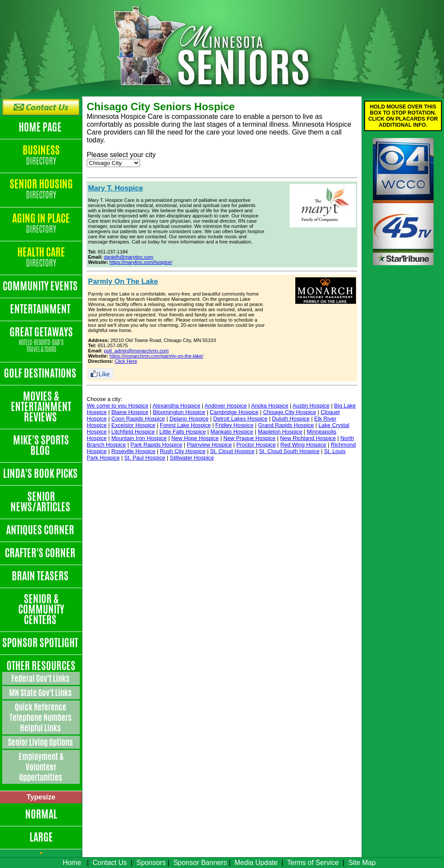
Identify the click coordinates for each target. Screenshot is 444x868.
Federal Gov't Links (41, 678)
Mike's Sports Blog (41, 445)
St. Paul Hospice (145, 458)
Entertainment (41, 309)
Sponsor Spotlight (41, 643)
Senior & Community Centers (41, 609)
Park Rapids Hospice (157, 445)
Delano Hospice (189, 419)
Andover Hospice (226, 406)
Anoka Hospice (270, 406)
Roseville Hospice (134, 451)
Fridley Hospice (235, 425)
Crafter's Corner (41, 553)
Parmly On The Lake (123, 281)
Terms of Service (313, 863)
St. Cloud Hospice (232, 451)
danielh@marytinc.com (129, 257)
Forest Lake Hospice (185, 425)
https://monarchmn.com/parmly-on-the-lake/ (157, 356)
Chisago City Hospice (290, 412)
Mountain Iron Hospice (139, 438)
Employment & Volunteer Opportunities (41, 767)
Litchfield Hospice (133, 432)
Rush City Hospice (183, 451)
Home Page (41, 127)
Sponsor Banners (200, 863)
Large (41, 837)
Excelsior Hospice (134, 425)
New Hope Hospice (195, 438)
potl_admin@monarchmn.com (136, 351)
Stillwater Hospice (192, 458)
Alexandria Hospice (176, 406)
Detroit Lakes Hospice (240, 419)
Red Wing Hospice (303, 445)
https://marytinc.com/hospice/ (141, 262)
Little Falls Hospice (182, 432)
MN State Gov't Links (41, 693)
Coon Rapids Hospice (138, 419)
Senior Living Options (41, 742)
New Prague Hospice (249, 438)
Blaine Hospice (130, 412)
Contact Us (109, 863)
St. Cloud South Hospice (289, 451)
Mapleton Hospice (280, 432)
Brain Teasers (41, 576)
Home (72, 863)
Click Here (126, 361)
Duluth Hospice (291, 419)
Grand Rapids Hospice (286, 425)
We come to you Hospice (118, 406)
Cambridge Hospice (234, 412)
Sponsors (151, 863)
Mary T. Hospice (116, 188)
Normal (41, 814)
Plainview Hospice (209, 445)
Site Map (362, 863)
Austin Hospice (311, 406)
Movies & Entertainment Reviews (41, 407)
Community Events (41, 286)
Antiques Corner (41, 530)
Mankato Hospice (232, 432)
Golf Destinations (41, 373)
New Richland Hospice (308, 438)
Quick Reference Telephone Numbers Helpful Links (41, 717)
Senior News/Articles (41, 502)
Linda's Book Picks (41, 473)
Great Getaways (41, 340)
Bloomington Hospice (179, 412)
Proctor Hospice (256, 445)
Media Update (256, 863)
